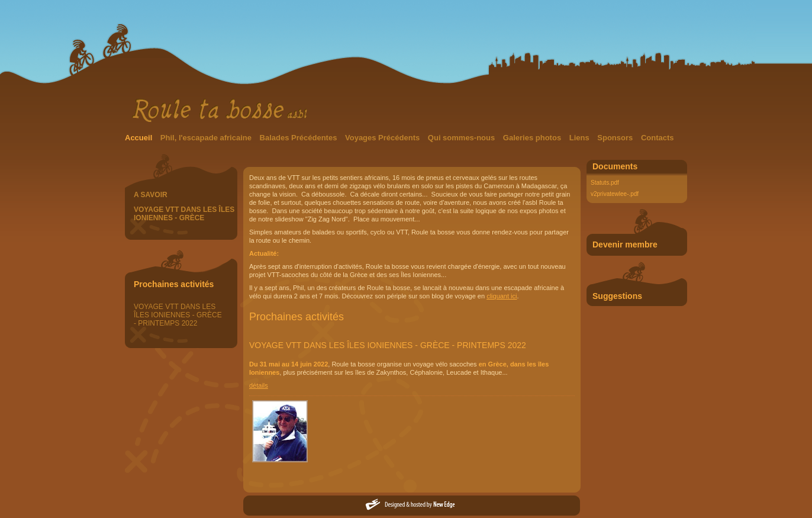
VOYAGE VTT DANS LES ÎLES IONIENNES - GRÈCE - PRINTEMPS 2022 (178, 315)
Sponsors (616, 138)
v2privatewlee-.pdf (615, 194)
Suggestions (617, 296)
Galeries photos (533, 138)
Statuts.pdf (605, 183)
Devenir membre (625, 244)
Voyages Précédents (384, 138)
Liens (581, 138)
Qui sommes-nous (463, 138)
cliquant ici (502, 296)
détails (259, 385)
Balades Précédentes (299, 138)
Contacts (658, 138)
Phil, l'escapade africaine (207, 138)
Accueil (140, 138)
